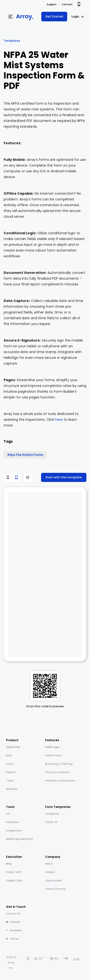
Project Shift (14, 872)
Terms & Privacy (55, 889)
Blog (9, 864)
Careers (50, 872)
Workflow (12, 789)
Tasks (10, 781)
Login (75, 16)
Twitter (12, 939)
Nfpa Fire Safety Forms (25, 455)
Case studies (53, 881)
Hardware (12, 822)
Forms (10, 764)
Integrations (14, 831)
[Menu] (11, 17)
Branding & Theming (59, 764)
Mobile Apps (52, 747)
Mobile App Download (19, 839)
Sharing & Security (57, 772)
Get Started (54, 16)
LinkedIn (13, 922)
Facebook (14, 930)
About (49, 864)
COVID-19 (51, 822)
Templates (12, 41)
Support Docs (14, 881)
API (8, 814)
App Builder (13, 747)
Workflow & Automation (60, 781)
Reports (11, 772)
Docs (9, 755)
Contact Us (13, 914)
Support (51, 4)
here (59, 420)
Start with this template (64, 477)
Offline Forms (53, 755)
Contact (67, 4)
